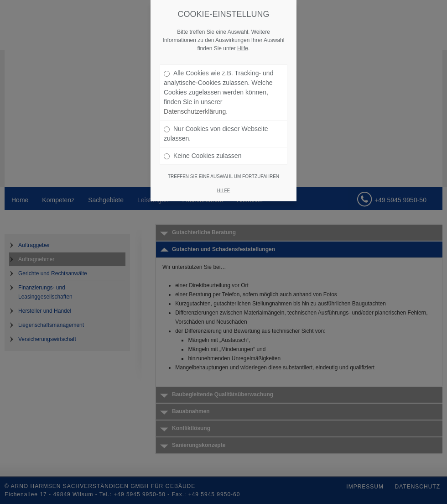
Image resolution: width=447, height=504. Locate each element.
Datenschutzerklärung (195, 111)
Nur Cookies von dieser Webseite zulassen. (216, 134)
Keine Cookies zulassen (203, 156)
